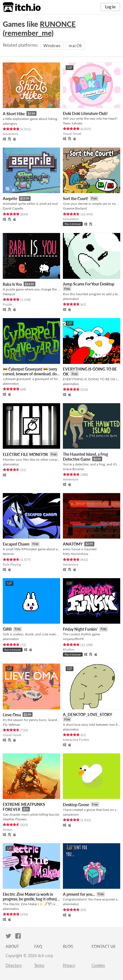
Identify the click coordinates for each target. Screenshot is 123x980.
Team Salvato (73, 123)
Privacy (69, 965)
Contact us (104, 946)
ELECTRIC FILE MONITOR (25, 454)
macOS (75, 46)
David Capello (13, 208)
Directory (14, 965)
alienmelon (71, 299)
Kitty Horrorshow (76, 554)
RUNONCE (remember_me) (39, 28)
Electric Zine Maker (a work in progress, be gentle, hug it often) (30, 897)
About (12, 946)
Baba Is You (12, 284)
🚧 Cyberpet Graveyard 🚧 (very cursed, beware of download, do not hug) (30, 374)
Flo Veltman (12, 725)
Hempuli (9, 294)
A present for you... (79, 894)
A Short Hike (14, 114)
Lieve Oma (12, 715)
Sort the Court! (76, 199)
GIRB (7, 629)
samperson (71, 814)
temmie (8, 554)
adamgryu (10, 123)
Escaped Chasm (16, 544)
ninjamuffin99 (73, 639)
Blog (68, 946)
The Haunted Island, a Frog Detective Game (85, 457)
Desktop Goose (76, 805)
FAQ (38, 946)
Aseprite (10, 199)
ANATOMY (73, 544)
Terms (39, 965)
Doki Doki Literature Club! (85, 113)
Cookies (98, 965)
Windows (52, 46)
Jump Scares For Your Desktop (89, 284)
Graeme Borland (75, 208)
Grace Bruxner (73, 469)
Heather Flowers (15, 819)
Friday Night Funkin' (80, 629)
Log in (110, 7)
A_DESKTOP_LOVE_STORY (88, 714)
